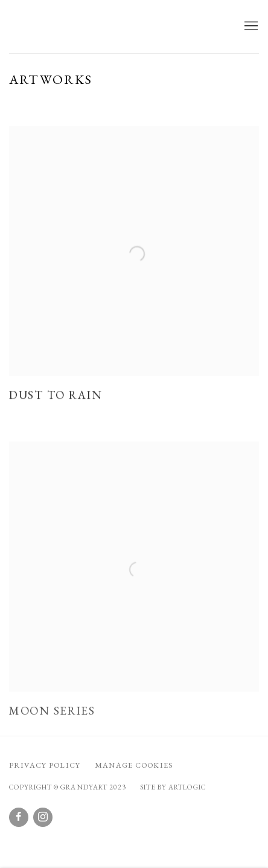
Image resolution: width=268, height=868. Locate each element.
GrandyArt (75, 27)
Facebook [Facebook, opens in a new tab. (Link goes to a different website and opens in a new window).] (19, 817)
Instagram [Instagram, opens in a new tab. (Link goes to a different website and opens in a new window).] (43, 817)
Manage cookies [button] (134, 765)
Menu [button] (250, 27)
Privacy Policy (45, 765)
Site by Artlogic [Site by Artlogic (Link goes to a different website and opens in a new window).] (173, 787)
